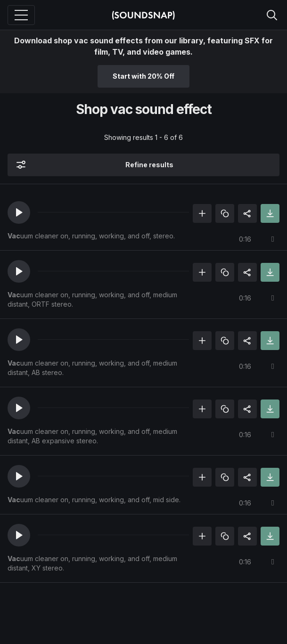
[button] (19, 212)
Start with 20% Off (143, 76)
